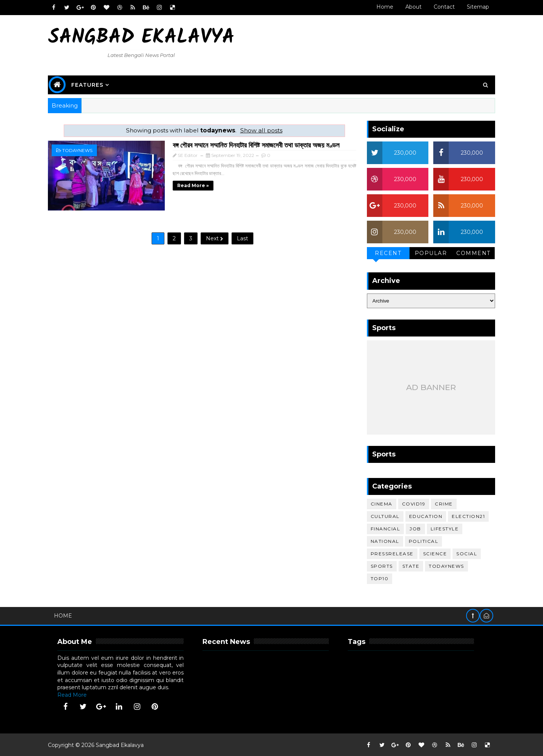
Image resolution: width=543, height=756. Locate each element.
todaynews (80, 150)
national (382, 541)
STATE (408, 566)
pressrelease (389, 553)
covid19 (411, 503)
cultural (382, 516)
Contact (441, 7)
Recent (385, 253)
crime (441, 503)
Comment (471, 253)
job (413, 528)
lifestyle (442, 528)
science (432, 553)
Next (212, 237)
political (421, 541)
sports (379, 566)
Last (239, 237)
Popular (428, 253)
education (423, 516)
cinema (379, 503)
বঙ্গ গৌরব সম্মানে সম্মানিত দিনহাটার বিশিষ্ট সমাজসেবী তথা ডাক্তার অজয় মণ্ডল (244, 144)
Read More (75, 694)
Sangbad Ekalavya (144, 38)
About (410, 7)
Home (382, 7)
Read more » (181, 185)
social (464, 553)
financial (383, 528)
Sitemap (475, 7)
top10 (377, 578)
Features (90, 85)
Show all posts (258, 130)
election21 (466, 516)
